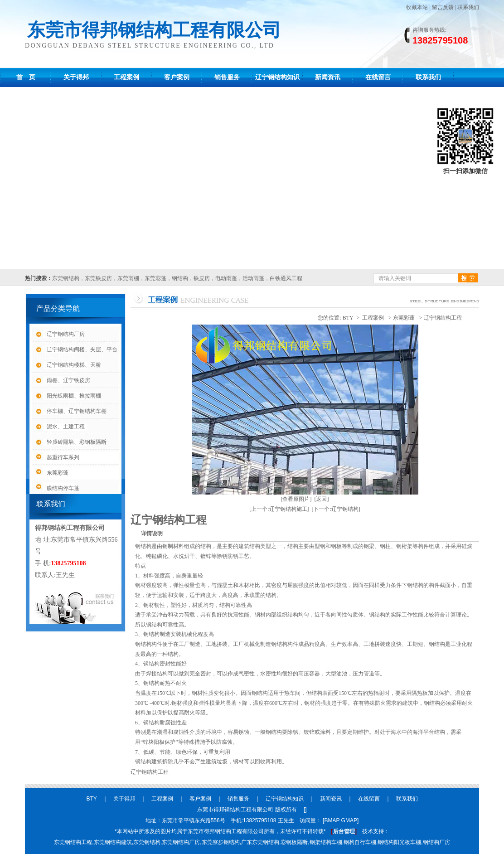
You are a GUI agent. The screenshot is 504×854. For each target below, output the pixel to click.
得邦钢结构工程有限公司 (70, 528)
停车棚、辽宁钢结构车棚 (77, 411)
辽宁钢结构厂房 (66, 334)
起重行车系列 (63, 457)
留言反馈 (443, 7)
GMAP (349, 820)
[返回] (322, 499)
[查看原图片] (296, 499)
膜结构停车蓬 (63, 488)
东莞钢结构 (66, 278)
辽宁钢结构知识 (277, 77)
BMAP (332, 820)
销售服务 (227, 77)
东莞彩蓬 (155, 278)
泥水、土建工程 (66, 427)
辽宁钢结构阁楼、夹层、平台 (82, 349)
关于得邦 (76, 77)
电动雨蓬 (226, 278)
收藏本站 (417, 7)
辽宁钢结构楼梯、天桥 (74, 365)
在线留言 (378, 77)
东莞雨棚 (128, 278)
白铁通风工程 (286, 278)
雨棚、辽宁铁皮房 (68, 380)
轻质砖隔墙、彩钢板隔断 (77, 442)
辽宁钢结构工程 (443, 318)
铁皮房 (202, 278)
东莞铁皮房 (98, 278)
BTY (348, 318)
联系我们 (468, 7)
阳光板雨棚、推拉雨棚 (74, 396)
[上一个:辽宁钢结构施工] (279, 509)
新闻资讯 (328, 77)
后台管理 (344, 831)
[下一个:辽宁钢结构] (336, 509)
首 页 (26, 77)
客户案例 (177, 77)
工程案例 (126, 77)
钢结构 (180, 278)
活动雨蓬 (253, 278)
